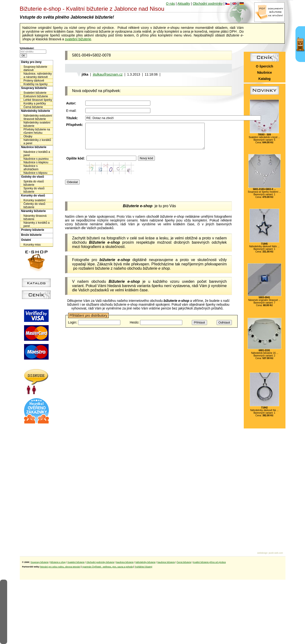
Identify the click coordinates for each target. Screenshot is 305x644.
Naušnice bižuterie (125, 562)
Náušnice (264, 72)
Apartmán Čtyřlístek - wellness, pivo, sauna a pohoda (108, 567)
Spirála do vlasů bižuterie (34, 183)
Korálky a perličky (35, 103)
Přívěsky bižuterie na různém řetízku (37, 131)
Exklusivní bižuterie (36, 96)
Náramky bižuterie (33, 211)
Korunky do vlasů (33, 196)
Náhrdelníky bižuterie (36, 111)
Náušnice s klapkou (36, 162)
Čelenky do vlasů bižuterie (34, 206)
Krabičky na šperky (36, 84)
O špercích (264, 66)
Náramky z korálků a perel (37, 224)
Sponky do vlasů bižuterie (34, 190)
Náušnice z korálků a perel (37, 154)
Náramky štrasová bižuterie (35, 217)
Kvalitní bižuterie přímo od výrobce (209, 562)
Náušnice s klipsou (36, 173)
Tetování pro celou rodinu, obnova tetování (60, 567)
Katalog (264, 79)
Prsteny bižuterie (33, 230)
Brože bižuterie (31, 235)
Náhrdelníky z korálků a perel (37, 142)
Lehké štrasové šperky (38, 100)
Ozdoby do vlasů (33, 177)
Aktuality (184, 4)
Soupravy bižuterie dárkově (35, 68)
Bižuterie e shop (58, 562)
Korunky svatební (35, 200)
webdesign (262, 553)
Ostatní (26, 240)
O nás (170, 4)
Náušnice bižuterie (34, 147)
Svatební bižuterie (35, 93)
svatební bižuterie (78, 39)
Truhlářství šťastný (143, 567)
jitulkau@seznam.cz (108, 74)
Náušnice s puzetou (36, 159)
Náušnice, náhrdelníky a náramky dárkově (38, 75)
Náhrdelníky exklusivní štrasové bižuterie (38, 117)
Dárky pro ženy (31, 62)
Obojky (28, 136)
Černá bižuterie (33, 107)
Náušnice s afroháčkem (31, 168)
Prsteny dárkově (34, 81)
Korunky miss (32, 245)
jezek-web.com (276, 553)
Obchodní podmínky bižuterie (100, 562)
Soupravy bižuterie (34, 88)
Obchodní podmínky (208, 4)
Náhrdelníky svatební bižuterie (37, 124)
